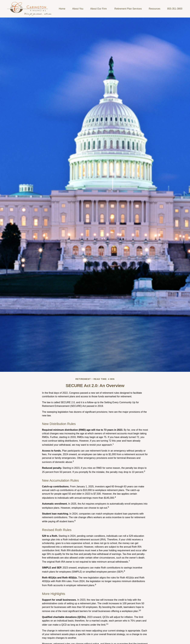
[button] (62, 9)
